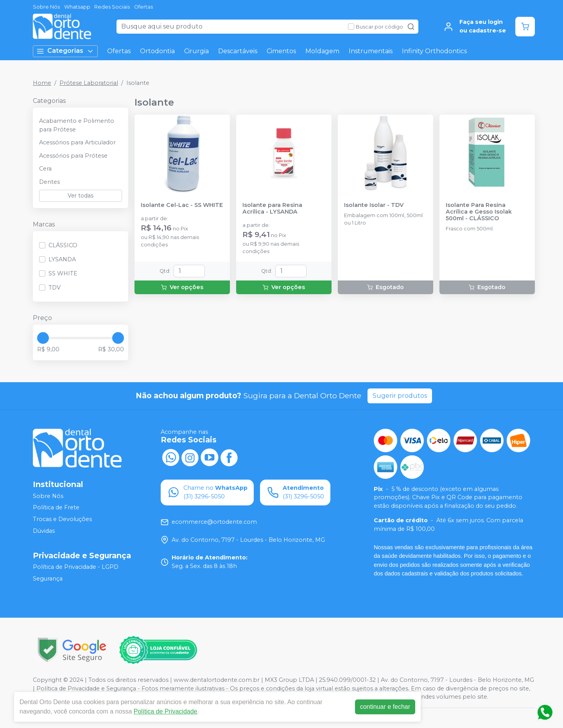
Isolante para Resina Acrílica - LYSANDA (272, 209)
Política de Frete (56, 508)
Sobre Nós (46, 7)
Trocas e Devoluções (62, 519)
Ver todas (81, 196)
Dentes (49, 182)
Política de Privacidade (166, 711)
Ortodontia (157, 51)
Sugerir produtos (400, 396)
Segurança (48, 579)
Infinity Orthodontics (434, 51)
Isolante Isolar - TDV (374, 205)
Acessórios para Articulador (77, 142)
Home (42, 83)
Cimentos (281, 51)
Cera (45, 169)
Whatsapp (77, 7)
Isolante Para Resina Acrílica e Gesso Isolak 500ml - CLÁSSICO (479, 212)
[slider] (43, 338)
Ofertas (143, 7)
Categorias (65, 51)
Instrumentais (371, 51)
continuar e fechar (385, 707)
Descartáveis (238, 51)
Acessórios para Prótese (73, 156)
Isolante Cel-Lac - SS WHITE (182, 205)
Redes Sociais (112, 7)
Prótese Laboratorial (89, 83)
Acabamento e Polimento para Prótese (77, 125)
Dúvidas (44, 531)
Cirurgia (196, 51)
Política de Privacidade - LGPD (76, 567)
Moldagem (322, 51)
